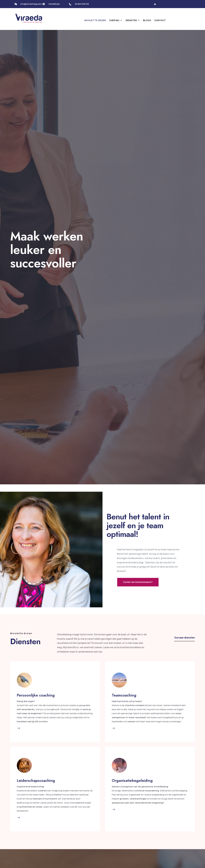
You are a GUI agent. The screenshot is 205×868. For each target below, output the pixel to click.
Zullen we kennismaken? (138, 582)
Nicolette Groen (95, 20)
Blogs (147, 20)
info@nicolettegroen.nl (32, 4)
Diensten (131, 20)
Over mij (114, 20)
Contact (160, 20)
